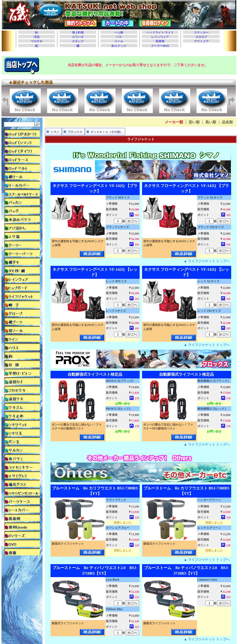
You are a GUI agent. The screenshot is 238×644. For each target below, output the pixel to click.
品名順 (227, 122)
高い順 (211, 122)
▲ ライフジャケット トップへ (207, 261)
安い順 (194, 122)
